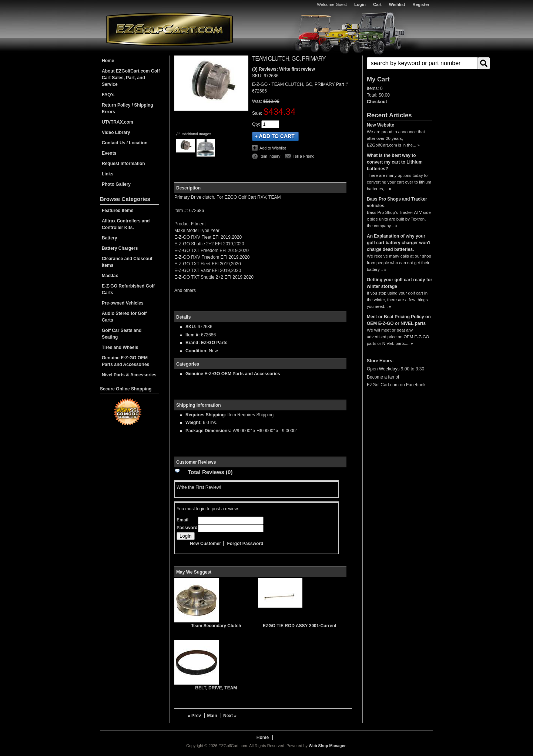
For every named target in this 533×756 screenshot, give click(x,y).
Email (182, 520)
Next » (230, 716)
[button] (400, 63)
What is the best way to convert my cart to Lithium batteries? (395, 162)
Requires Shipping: (206, 415)
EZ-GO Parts (214, 343)
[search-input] (422, 63)
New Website (381, 125)
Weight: (194, 423)
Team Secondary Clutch (216, 626)
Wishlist (397, 4)
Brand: (193, 343)
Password (187, 528)
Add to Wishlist (273, 148)
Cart (377, 4)
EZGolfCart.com (170, 29)
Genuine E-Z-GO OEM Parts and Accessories (233, 374)
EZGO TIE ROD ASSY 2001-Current (300, 626)
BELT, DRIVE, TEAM (216, 688)
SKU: (258, 76)
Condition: (197, 351)
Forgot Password (245, 544)
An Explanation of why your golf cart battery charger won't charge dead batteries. (399, 243)
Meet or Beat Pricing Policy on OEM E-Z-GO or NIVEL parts (399, 320)
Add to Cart (275, 136)
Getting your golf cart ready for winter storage (400, 283)
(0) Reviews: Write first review (284, 69)
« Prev (194, 716)
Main (212, 716)
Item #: (193, 335)
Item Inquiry (270, 156)
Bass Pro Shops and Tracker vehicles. (397, 202)
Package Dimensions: (208, 431)
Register (421, 4)
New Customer (205, 544)
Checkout (377, 102)
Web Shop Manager (327, 746)
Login (360, 4)
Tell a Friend (304, 156)
